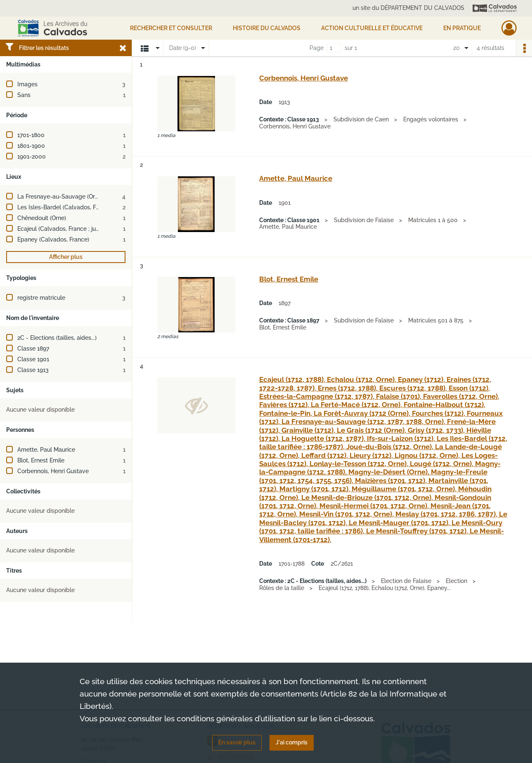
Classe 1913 (33, 370)
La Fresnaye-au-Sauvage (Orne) (60, 197)
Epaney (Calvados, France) (53, 239)
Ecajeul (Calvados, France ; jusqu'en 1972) (73, 229)
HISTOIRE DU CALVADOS (267, 28)
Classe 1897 (33, 348)
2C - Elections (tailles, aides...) (57, 338)
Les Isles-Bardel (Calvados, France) (65, 207)
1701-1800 (31, 135)
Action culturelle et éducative (372, 28)
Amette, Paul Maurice (46, 450)
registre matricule (41, 298)
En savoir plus (237, 742)
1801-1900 (31, 146)
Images (27, 84)
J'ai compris (292, 742)
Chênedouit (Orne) (42, 218)
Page (317, 48)
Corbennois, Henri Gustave (53, 471)
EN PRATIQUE (462, 28)
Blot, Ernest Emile (41, 460)
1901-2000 (32, 156)
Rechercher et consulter (171, 28)
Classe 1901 (33, 359)
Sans (24, 95)
